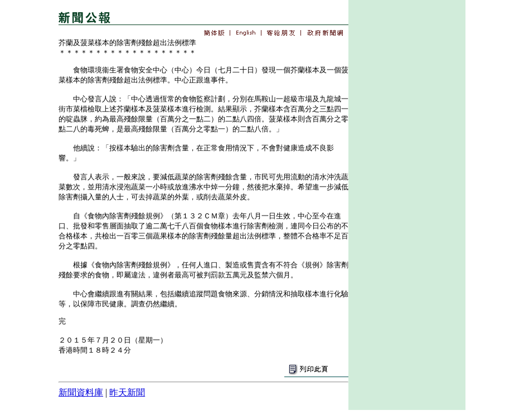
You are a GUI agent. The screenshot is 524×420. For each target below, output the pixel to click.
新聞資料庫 (81, 392)
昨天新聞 (127, 392)
